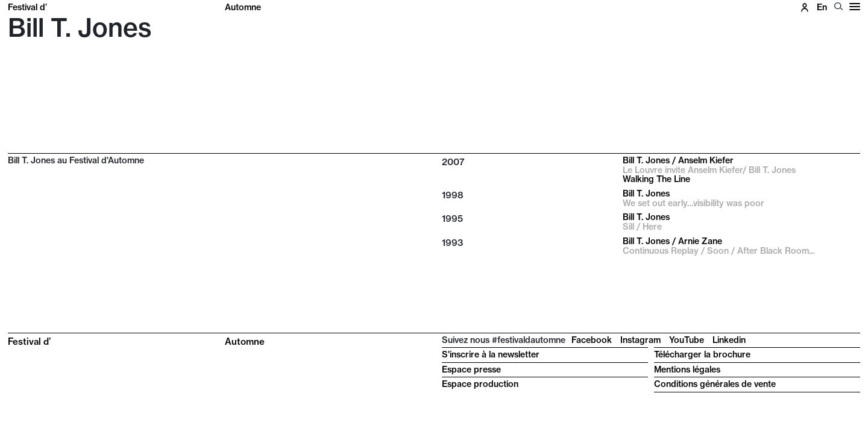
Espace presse (471, 370)
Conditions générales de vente (715, 384)
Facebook (592, 340)
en (822, 7)
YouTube (687, 340)
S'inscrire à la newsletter (491, 354)
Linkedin (729, 340)
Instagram (640, 340)
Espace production (480, 384)
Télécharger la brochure (702, 354)
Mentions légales (687, 370)
